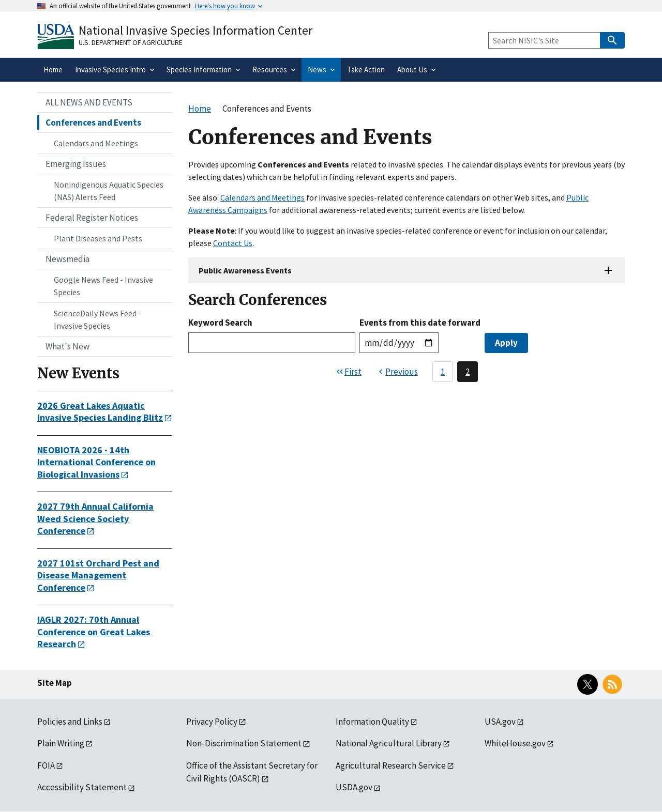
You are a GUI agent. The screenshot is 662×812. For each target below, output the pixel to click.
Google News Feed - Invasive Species (103, 286)
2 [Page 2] (468, 372)
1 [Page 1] (443, 372)
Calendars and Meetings (262, 197)
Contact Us (233, 243)
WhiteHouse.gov (515, 743)
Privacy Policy (212, 722)
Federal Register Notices (92, 218)
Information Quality (372, 722)
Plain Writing (61, 743)
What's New (67, 346)
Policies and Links (70, 722)
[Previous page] (397, 372)
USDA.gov (354, 787)
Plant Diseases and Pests (98, 238)
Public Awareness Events (245, 270)
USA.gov (500, 722)
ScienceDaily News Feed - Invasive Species (97, 319)
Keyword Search (220, 323)
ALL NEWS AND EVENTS (89, 102)
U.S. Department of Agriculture (131, 42)
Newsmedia (67, 259)
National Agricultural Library (389, 743)
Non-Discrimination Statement (244, 743)
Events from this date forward (420, 323)
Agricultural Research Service (391, 765)
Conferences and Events (93, 122)
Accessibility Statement (82, 787)
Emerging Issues (76, 164)
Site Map (55, 683)
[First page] (348, 372)
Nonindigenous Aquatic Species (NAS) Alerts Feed (109, 191)
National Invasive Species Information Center (195, 30)
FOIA (46, 765)
